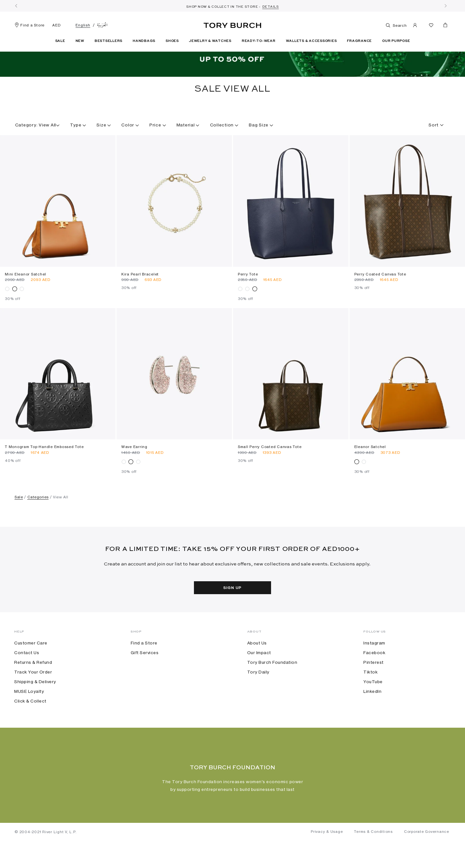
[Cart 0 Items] (443, 26)
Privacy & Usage (327, 859)
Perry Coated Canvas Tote (380, 295)
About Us (257, 664)
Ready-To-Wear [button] (259, 41)
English (83, 25)
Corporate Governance (427, 859)
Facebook (374, 673)
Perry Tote (248, 295)
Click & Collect (30, 722)
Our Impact (259, 673)
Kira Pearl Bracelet (140, 295)
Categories (38, 518)
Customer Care (31, 664)
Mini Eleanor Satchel (25, 295)
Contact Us (27, 673)
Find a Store (30, 25)
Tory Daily (258, 693)
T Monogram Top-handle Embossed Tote (44, 468)
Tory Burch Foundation (272, 683)
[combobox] (407, 143)
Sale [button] (60, 41)
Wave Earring (134, 468)
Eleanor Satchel (370, 468)
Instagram (374, 664)
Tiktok (370, 693)
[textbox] (434, 143)
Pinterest (374, 683)
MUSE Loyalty (29, 712)
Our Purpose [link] (396, 41)
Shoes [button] (172, 41)
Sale (19, 518)
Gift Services (145, 673)
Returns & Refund (33, 683)
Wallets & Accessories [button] (311, 41)
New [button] (80, 41)
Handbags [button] (144, 41)
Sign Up (232, 609)
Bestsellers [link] (108, 41)
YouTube (373, 703)
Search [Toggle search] (394, 25)
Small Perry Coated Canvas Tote (270, 468)
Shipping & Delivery (35, 703)
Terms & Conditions (373, 859)
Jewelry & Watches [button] (210, 41)
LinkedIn (372, 712)
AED (56, 25)
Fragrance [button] (359, 41)
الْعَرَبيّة (102, 25)
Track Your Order (33, 693)
